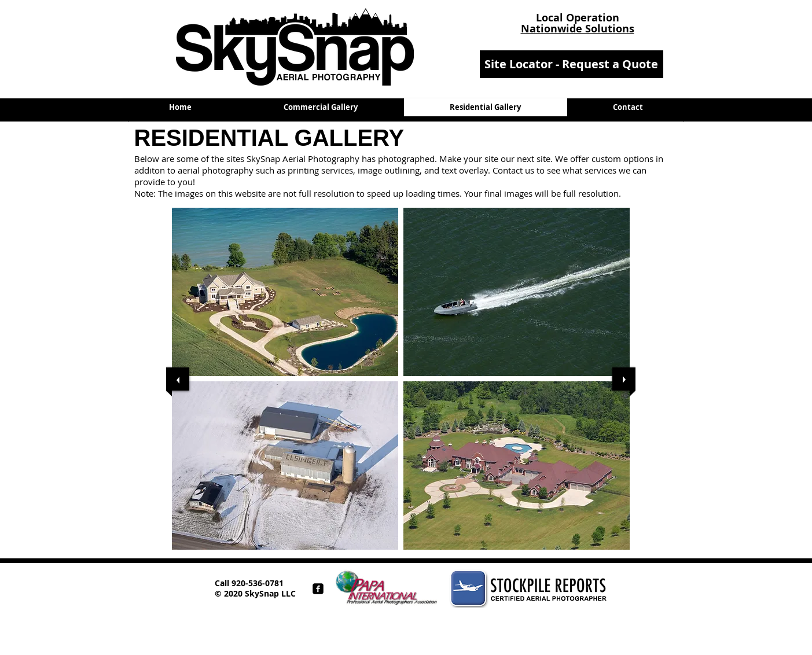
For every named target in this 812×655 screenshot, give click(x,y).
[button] (285, 292)
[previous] (178, 379)
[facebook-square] (318, 589)
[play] (612, 558)
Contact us (513, 170)
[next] (624, 379)
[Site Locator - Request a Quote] (572, 64)
